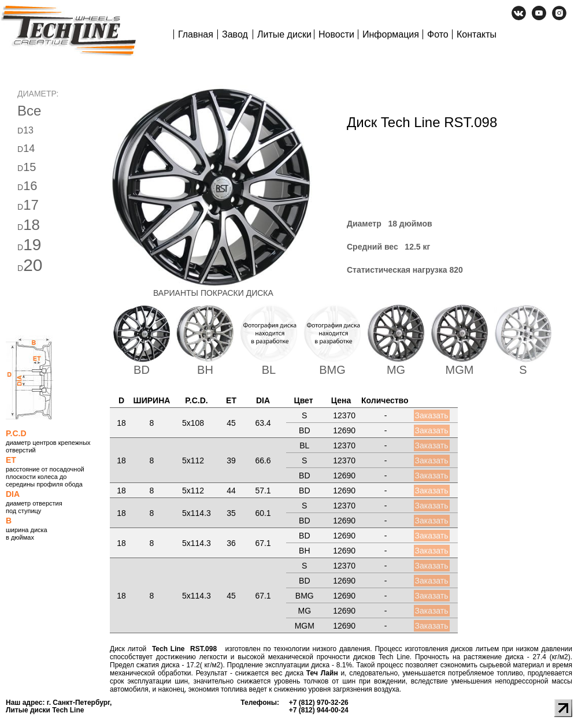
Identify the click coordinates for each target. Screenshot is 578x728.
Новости (336, 34)
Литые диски (284, 34)
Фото (438, 34)
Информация (391, 34)
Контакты (477, 34)
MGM (460, 370)
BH (205, 370)
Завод (235, 34)
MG (396, 370)
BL (269, 370)
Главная (196, 34)
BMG (332, 370)
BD (142, 370)
